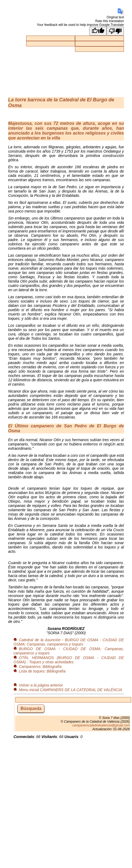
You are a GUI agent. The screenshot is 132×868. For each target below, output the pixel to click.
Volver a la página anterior (41, 685)
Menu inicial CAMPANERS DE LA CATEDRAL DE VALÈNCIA (70, 690)
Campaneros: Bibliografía (40, 667)
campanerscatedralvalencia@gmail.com (101, 725)
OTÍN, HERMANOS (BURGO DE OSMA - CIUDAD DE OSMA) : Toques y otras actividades (69, 660)
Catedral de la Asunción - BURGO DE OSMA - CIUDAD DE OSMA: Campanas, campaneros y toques (69, 642)
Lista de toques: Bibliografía (42, 671)
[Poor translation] (115, 31)
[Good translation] (98, 31)
